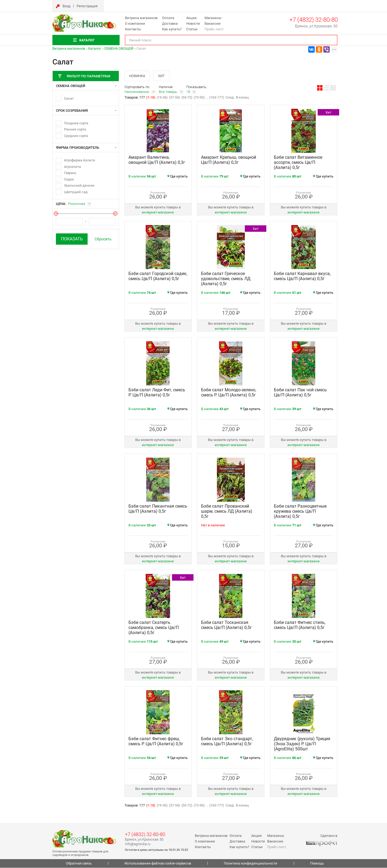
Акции (191, 18)
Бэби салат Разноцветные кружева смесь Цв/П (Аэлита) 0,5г (300, 512)
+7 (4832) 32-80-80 (314, 20)
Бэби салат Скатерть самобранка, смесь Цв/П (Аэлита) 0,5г (154, 628)
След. (230, 98)
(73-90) (199, 98)
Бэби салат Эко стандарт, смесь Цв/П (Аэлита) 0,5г (227, 742)
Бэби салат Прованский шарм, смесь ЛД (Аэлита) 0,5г (227, 512)
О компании (135, 23)
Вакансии (213, 23)
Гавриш (70, 173)
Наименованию (137, 92)
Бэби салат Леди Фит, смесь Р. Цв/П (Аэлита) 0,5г (157, 393)
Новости (193, 23)
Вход (67, 6)
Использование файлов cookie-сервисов (158, 864)
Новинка (137, 76)
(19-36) (162, 98)
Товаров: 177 (135, 98)
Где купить (178, 177)
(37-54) (175, 98)
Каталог (95, 48)
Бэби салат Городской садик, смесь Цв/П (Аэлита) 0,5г (158, 277)
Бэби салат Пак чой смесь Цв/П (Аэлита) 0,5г (300, 393)
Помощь (317, 864)
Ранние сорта (75, 129)
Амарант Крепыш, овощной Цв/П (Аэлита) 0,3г (229, 160)
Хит (162, 76)
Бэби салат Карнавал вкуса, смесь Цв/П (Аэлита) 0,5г (302, 277)
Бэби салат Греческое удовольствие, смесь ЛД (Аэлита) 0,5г (226, 279)
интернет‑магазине (158, 213)
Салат (69, 98)
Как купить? (172, 29)
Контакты (133, 29)
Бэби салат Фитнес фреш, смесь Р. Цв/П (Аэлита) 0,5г (156, 742)
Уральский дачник (79, 185)
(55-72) (187, 98)
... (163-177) (215, 98)
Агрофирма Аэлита (79, 160)
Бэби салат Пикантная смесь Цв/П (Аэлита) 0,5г (158, 509)
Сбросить (103, 239)
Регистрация (87, 6)
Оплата (168, 18)
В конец (242, 98)
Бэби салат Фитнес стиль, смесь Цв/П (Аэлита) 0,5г (300, 625)
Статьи (192, 29)
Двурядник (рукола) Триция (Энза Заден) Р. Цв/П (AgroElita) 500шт (302, 744)
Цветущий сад (76, 192)
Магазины (213, 18)
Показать (72, 239)
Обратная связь (79, 864)
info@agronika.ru (138, 844)
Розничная (77, 204)
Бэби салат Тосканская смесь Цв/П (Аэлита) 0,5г (226, 625)
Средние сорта (76, 136)
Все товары (168, 92)
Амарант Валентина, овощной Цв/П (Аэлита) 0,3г (157, 160)
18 (188, 92)
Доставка (170, 23)
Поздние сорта (76, 123)
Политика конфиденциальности (251, 864)
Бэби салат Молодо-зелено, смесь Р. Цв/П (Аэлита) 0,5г (229, 393)
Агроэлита (72, 167)
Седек (69, 179)
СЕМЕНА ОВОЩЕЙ (119, 48)
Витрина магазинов (141, 18)
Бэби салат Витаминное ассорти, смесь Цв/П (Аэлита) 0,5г (298, 163)
